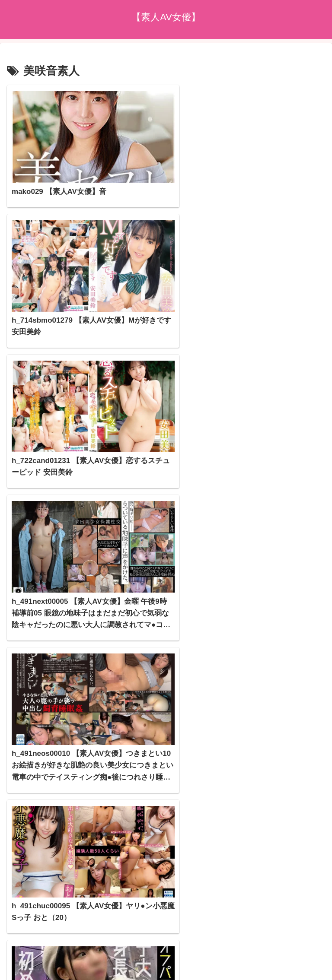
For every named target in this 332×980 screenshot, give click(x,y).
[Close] (49, 970)
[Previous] (10, 963)
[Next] (31, 963)
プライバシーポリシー (166, 921)
